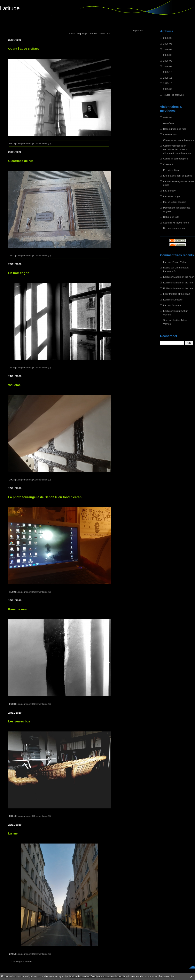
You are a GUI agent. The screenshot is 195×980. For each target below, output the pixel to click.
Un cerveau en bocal (174, 228)
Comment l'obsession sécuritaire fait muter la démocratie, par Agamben (177, 149)
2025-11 (168, 78)
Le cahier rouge (172, 196)
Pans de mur (18, 609)
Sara (166, 320)
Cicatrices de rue (21, 161)
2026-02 (168, 61)
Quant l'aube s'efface (24, 49)
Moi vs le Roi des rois (175, 202)
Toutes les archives (173, 95)
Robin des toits (171, 217)
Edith (166, 277)
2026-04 (168, 49)
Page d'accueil (89, 33)
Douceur (178, 300)
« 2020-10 (74, 33)
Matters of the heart (184, 277)
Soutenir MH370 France (176, 223)
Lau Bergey (169, 191)
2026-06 (168, 38)
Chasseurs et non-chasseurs (179, 140)
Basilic (167, 268)
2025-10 (168, 83)
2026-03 (168, 55)
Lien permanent (24, 143)
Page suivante (24, 961)
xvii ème (14, 385)
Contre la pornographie (175, 159)
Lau (165, 262)
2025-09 (168, 89)
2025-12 (168, 72)
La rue (13, 833)
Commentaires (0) (42, 143)
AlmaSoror (169, 123)
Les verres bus (19, 721)
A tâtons (167, 117)
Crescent (168, 164)
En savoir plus (166, 977)
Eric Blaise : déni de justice (178, 176)
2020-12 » (105, 33)
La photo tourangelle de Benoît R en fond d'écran (45, 497)
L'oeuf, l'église (179, 262)
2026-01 (168, 66)
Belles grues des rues (175, 129)
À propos (138, 30)
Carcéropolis (170, 134)
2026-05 (168, 44)
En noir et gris (19, 273)
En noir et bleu (171, 170)
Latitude (10, 8)
